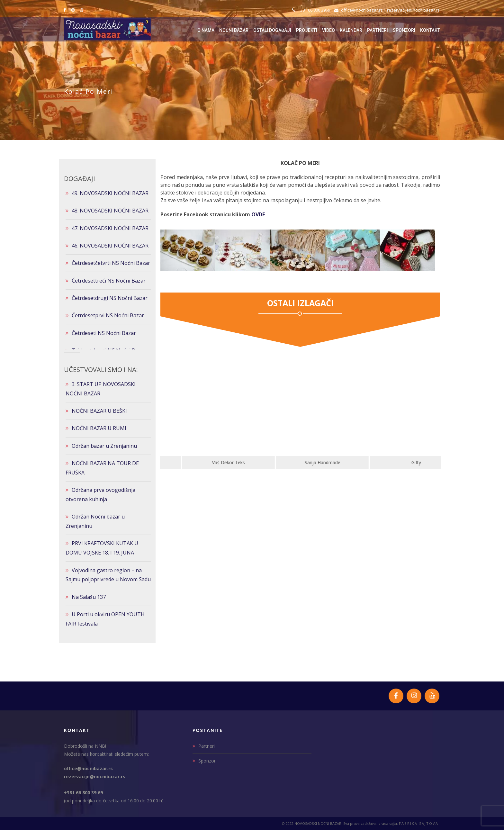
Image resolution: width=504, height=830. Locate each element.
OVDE (258, 214)
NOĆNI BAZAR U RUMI (99, 428)
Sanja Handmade (395, 462)
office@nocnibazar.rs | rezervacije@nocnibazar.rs (387, 10)
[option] (207, 414)
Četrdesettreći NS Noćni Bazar (109, 281)
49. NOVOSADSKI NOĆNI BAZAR (110, 193)
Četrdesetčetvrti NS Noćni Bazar (111, 263)
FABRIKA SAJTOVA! (419, 823)
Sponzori (207, 761)
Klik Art (207, 462)
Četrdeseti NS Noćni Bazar (104, 333)
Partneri (207, 746)
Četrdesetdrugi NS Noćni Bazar (110, 298)
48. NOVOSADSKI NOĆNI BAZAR (110, 211)
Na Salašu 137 (89, 597)
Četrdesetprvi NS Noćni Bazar (108, 315)
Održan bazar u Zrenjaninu (104, 446)
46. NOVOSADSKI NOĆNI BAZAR (110, 246)
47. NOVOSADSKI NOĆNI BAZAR (110, 228)
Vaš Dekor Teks (301, 462)
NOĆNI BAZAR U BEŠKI (99, 411)
